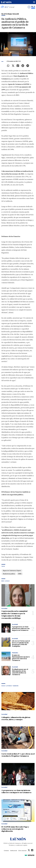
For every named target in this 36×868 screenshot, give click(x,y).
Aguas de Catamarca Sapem (12, 571)
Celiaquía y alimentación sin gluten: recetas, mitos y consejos (16, 718)
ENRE (20, 574)
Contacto (6, 851)
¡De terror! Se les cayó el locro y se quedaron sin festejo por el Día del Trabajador (21, 644)
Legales (25, 845)
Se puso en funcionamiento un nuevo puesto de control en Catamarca (21, 658)
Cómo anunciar (22, 851)
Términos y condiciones (16, 845)
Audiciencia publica (9, 574)
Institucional (14, 851)
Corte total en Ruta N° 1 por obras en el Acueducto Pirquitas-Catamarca (18, 755)
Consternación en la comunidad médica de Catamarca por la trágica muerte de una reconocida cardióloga (14, 615)
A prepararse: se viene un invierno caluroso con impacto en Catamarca (21, 629)
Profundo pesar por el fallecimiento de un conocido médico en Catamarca (20, 672)
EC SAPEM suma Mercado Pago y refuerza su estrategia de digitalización (15, 829)
